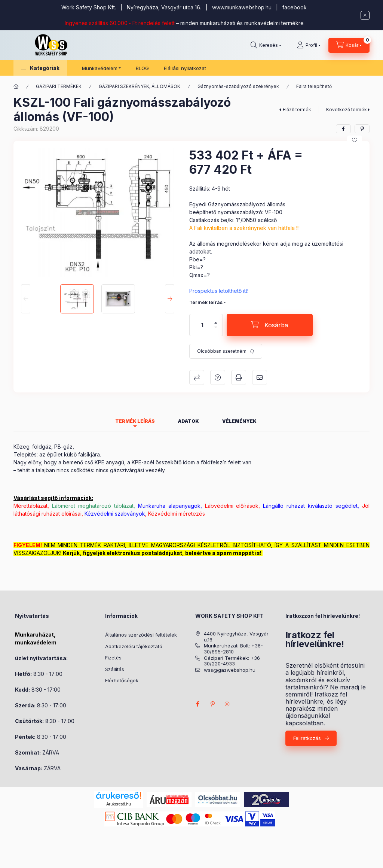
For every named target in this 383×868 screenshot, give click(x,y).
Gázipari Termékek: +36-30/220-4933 (233, 661)
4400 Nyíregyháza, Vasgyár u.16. (236, 637)
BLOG (142, 68)
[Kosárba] (270, 325)
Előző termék (297, 110)
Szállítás (115, 669)
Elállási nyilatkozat (185, 68)
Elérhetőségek (122, 680)
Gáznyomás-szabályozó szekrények (238, 86)
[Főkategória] (16, 87)
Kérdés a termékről (218, 377)
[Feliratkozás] (226, 351)
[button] (40, 68)
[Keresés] (266, 45)
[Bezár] (365, 15)
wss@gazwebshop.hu (230, 670)
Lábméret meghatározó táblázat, (94, 506)
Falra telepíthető (314, 86)
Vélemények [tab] (239, 421)
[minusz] (216, 330)
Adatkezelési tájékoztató (134, 646)
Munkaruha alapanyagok (169, 506)
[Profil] (309, 45)
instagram (227, 704)
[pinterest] (362, 129)
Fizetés (113, 658)
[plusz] (216, 320)
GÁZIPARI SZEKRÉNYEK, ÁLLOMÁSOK (140, 86)
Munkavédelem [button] (100, 68)
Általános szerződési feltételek (141, 635)
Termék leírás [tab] (135, 421)
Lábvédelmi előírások (232, 506)
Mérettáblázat (30, 506)
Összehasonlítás (197, 377)
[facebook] (343, 129)
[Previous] (26, 299)
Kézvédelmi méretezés (177, 514)
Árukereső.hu (118, 804)
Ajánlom (260, 377)
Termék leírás (206, 302)
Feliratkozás (307, 738)
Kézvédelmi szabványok (115, 514)
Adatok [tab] (189, 421)
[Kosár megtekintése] (349, 45)
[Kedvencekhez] (355, 140)
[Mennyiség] (202, 325)
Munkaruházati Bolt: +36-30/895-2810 (233, 649)
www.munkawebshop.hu (242, 7)
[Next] (170, 299)
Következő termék (347, 110)
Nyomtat (239, 377)
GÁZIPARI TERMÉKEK (59, 86)
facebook (295, 7)
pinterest (212, 704)
